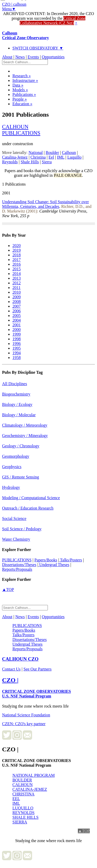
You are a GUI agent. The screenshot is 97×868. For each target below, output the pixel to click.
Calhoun (25, 35)
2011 (16, 288)
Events (33, 57)
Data (18, 85)
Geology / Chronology (21, 446)
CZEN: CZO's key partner (24, 724)
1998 (17, 339)
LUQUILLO (23, 808)
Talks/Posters (70, 560)
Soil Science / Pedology (22, 529)
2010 (17, 292)
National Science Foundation (26, 715)
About (7, 57)
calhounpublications (21, 130)
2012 (17, 283)
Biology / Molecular (19, 415)
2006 (17, 311)
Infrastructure (25, 80)
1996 (17, 344)
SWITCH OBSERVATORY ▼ (38, 48)
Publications (24, 94)
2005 (17, 316)
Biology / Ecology (17, 404)
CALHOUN (23, 785)
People (20, 99)
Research (22, 76)
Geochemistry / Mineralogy (25, 436)
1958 (17, 358)
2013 (17, 278)
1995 (17, 348)
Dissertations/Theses (19, 565)
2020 (17, 246)
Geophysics (12, 467)
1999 (17, 334)
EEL (16, 799)
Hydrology (11, 487)
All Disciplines (14, 384)
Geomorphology (16, 456)
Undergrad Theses (54, 565)
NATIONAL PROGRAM (33, 775)
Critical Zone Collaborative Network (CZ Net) (53, 21)
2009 (17, 297)
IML (16, 803)
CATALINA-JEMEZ (30, 789)
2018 (17, 255)
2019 (17, 250)
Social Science (14, 518)
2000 (17, 330)
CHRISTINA (23, 794)
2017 (17, 260)
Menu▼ (9, 9)
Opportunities (53, 57)
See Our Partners (38, 669)
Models (20, 90)
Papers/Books (46, 560)
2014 (17, 274)
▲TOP (8, 590)
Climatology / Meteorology (25, 425)
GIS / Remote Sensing (21, 477)
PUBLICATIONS (17, 560)
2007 (17, 306)
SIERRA (20, 822)
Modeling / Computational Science (31, 498)
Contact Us (11, 669)
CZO (20, 659)
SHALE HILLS (25, 817)
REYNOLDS (23, 813)
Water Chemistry (16, 539)
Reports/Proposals (17, 569)
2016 (17, 264)
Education (22, 104)
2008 (17, 302)
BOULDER (22, 780)
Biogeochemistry (16, 394)
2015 (17, 269)
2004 (17, 320)
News (20, 57)
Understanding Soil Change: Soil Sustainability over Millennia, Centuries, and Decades (46, 204)
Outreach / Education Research (28, 508)
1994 (17, 353)
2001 (17, 325)
